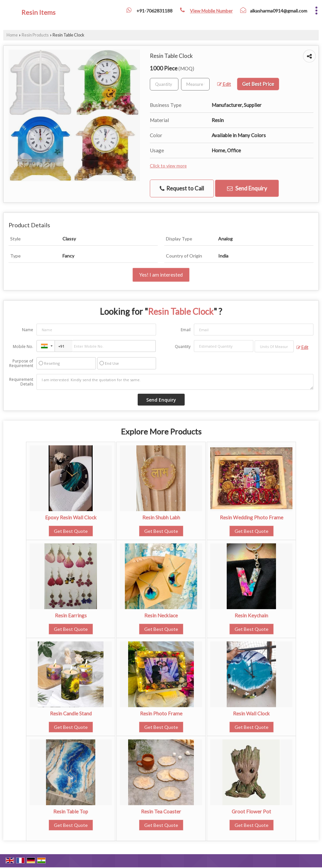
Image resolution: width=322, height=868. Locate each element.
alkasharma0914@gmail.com (279, 11)
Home (12, 35)
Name (28, 330)
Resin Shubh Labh (161, 517)
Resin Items (38, 12)
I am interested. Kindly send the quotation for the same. (175, 382)
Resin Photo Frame (161, 713)
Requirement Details (21, 382)
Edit (224, 84)
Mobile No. (23, 347)
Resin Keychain (251, 615)
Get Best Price (258, 84)
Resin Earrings (71, 615)
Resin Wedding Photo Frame (252, 517)
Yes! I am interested (161, 275)
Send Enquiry (247, 188)
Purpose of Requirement (21, 363)
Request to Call (182, 188)
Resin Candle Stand (71, 713)
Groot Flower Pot (251, 811)
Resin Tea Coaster (161, 811)
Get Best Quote (71, 531)
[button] (211, 11)
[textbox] (195, 84)
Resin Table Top (71, 811)
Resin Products (35, 35)
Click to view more (168, 166)
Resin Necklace (161, 615)
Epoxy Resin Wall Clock (71, 517)
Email (186, 330)
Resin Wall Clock (251, 713)
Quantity (183, 347)
